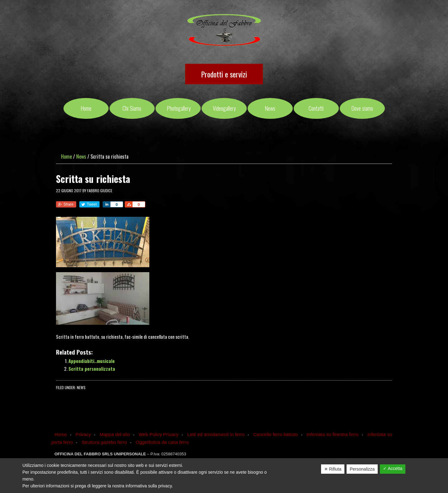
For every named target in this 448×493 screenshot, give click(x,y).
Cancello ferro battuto (275, 434)
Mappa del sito (115, 434)
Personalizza (362, 469)
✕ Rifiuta (333, 469)
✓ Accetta (393, 468)
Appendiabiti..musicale (92, 361)
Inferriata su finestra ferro (333, 434)
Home (61, 434)
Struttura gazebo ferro (104, 442)
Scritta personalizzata (92, 369)
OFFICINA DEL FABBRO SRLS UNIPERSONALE (224, 30)
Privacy (83, 434)
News (81, 387)
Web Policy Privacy (159, 434)
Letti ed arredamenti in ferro (216, 434)
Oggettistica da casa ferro (162, 442)
